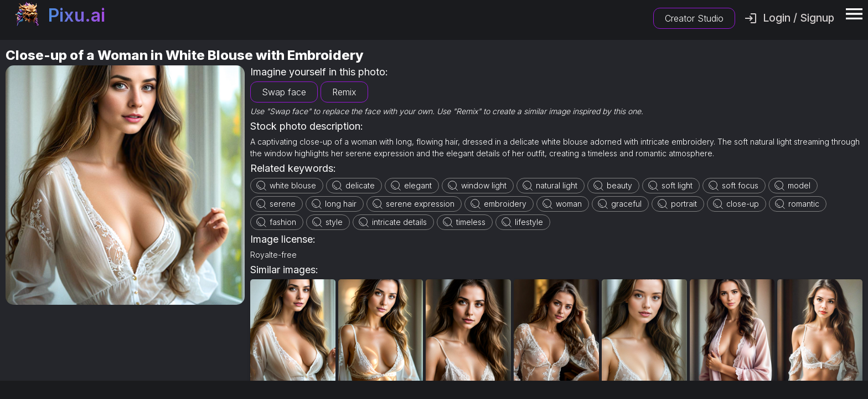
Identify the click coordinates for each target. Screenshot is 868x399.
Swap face (284, 92)
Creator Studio (694, 18)
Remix (344, 92)
